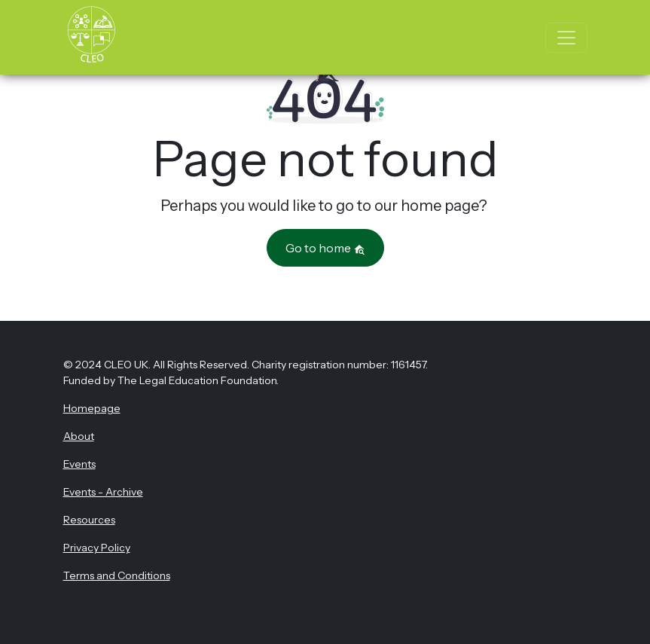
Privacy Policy (97, 548)
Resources (89, 520)
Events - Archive (103, 492)
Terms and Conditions (117, 575)
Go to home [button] (325, 248)
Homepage (92, 408)
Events (79, 464)
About (79, 436)
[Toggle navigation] (566, 38)
